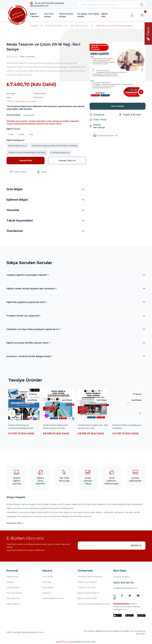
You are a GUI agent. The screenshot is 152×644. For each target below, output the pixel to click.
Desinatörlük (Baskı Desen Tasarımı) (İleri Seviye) (56, 427)
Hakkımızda (12, 576)
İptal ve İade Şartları (87, 598)
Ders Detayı (118, 106)
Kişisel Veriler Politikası (88, 593)
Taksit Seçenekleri (20, 221)
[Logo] (18, 15)
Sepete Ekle (26, 161)
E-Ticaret (69, 642)
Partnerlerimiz (13, 598)
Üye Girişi (47, 582)
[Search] (112, 4)
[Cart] (142, 15)
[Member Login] (132, 15)
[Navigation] (148, 33)
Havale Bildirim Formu (53, 598)
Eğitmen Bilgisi (17, 200)
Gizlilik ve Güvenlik (87, 587)
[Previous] (93, 70)
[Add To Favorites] (18, 172)
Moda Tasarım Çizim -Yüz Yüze (127, 425)
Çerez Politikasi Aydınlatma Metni (94, 604)
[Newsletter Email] (112, 546)
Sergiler (10, 582)
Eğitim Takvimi (13, 604)
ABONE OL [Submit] (136, 545)
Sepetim (46, 593)
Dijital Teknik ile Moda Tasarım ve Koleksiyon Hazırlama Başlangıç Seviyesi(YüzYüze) (92, 427)
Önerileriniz (15, 231)
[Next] (142, 70)
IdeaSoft (60, 642)
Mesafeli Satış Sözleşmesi (90, 576)
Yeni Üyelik (47, 576)
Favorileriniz (48, 587)
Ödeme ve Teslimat (87, 582)
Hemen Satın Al (67, 161)
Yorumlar (13, 210)
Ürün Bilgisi (14, 189)
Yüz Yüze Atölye (14, 593)
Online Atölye (13, 587)
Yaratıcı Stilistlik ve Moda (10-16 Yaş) (23, 427)
